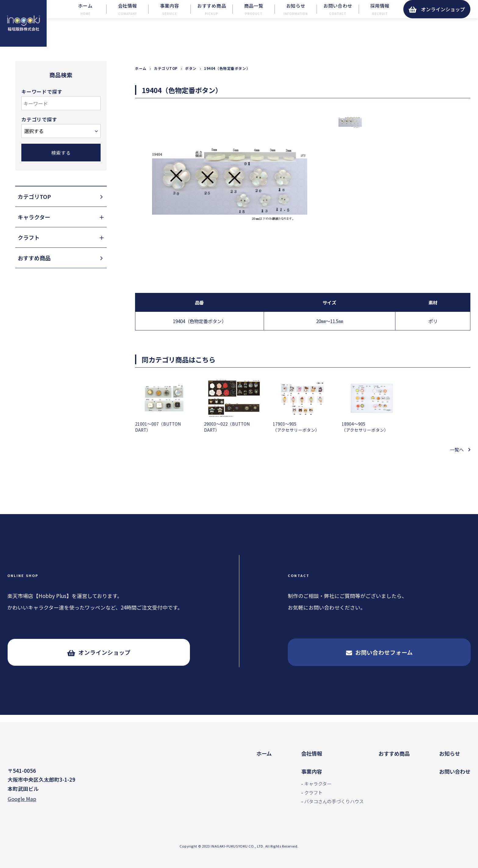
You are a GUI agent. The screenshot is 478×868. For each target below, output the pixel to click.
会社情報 (312, 753)
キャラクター (318, 783)
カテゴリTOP (166, 83)
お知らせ (450, 753)
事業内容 (312, 771)
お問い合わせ (455, 771)
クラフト (313, 792)
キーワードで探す (42, 106)
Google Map (22, 800)
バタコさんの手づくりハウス (334, 801)
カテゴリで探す (39, 133)
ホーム (141, 83)
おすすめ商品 (394, 753)
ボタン (191, 83)
